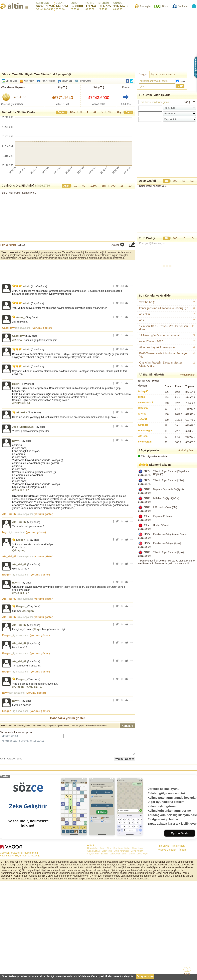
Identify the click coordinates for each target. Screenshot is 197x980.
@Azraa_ (18, 340)
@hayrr (37, 629)
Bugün (61, 112)
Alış (119, 112)
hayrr (15, 441)
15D (104, 186)
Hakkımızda (178, 905)
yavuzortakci (146, 403)
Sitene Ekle (11, 81)
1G (130, 186)
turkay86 (143, 391)
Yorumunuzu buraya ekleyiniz (68, 748)
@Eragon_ (19, 550)
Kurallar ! (127, 726)
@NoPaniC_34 (21, 403)
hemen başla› (188, 375)
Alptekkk (22, 412)
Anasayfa (145, 6)
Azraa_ (20, 317)
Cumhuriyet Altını (122, 907)
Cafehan (143, 408)
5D (84, 186)
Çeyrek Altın (93, 913)
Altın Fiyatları (94, 910)
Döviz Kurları (137, 910)
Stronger (143, 425)
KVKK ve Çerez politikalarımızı (99, 976)
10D (175, 181)
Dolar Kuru (137, 907)
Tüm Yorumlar (48, 81)
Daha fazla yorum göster (68, 718)
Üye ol (154, 75)
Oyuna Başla (180, 892)
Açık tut (182, 82)
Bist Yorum (107, 910)
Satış (129, 112)
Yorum (4, 732)
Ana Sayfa (163, 905)
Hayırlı (16, 384)
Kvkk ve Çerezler (167, 909)
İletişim (183, 909)
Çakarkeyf (8, 328)
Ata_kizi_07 (9, 514)
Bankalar (183, 6)
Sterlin (132, 913)
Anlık (66, 186)
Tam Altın (19, 97)
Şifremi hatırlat (168, 75)
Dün (72, 112)
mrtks (142, 397)
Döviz (165, 6)
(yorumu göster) (42, 328)
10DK (94, 186)
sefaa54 (143, 419)
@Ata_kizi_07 (21, 490)
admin (26, 286)
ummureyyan (146, 431)
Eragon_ (21, 540)
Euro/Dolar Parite (118, 913)
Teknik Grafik (83, 81)
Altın (109, 907)
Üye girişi (143, 75)
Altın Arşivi (29, 81)
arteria (142, 414)
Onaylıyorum (145, 976)
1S (122, 186)
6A (95, 112)
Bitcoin (104, 913)
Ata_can (143, 436)
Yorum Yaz (67, 81)
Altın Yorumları (122, 910)
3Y (110, 112)
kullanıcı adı (18, 732)
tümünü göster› (186, 451)
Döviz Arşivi (142, 913)
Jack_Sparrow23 (22, 427)
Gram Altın (92, 907)
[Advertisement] (98, 797)
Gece (187, 974)
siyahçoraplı (145, 442)
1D (76, 186)
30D (113, 186)
